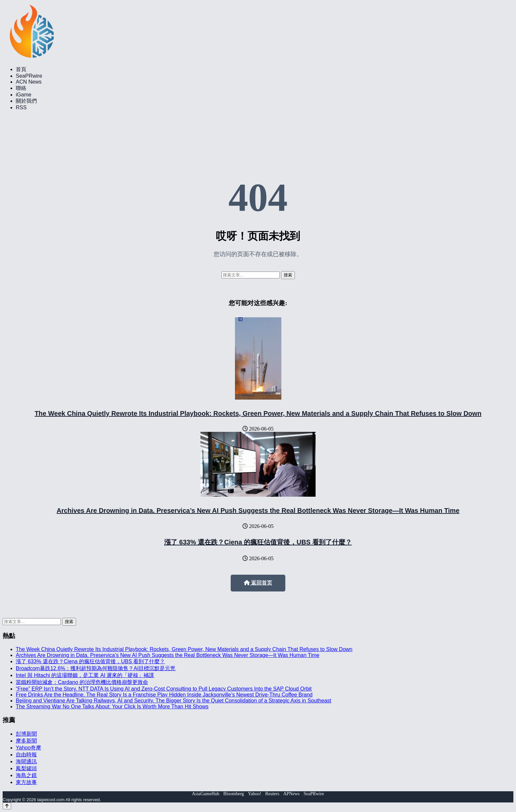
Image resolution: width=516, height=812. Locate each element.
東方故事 (26, 782)
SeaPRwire (29, 76)
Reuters (272, 794)
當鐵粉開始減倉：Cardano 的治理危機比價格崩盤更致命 (82, 682)
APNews (292, 794)
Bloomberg (234, 794)
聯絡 (21, 88)
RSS (21, 107)
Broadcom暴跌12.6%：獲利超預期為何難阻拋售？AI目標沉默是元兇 (96, 668)
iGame (24, 95)
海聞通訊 (26, 761)
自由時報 (26, 755)
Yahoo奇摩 (28, 748)
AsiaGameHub (206, 794)
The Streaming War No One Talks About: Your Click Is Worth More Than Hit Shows (112, 707)
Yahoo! (255, 794)
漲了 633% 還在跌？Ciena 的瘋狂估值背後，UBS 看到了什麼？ (258, 542)
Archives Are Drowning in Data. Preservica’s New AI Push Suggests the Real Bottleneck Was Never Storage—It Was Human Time (258, 511)
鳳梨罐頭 (26, 768)
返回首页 (258, 583)
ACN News (29, 82)
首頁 (21, 69)
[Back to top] (7, 806)
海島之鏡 (26, 775)
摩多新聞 (26, 741)
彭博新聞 (26, 734)
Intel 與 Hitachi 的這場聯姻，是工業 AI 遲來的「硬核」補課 (85, 675)
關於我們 (26, 101)
